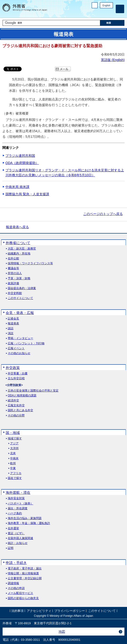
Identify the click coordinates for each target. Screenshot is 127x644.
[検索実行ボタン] (112, 23)
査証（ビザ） (16, 533)
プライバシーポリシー (70, 611)
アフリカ (16, 473)
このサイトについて (20, 298)
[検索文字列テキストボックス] (51, 23)
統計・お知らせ (18, 543)
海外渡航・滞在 (18, 493)
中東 (13, 468)
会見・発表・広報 (20, 313)
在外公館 (13, 259)
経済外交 (13, 401)
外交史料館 (15, 293)
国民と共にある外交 (20, 410)
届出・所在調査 (18, 508)
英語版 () (113, 60)
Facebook (98, 13)
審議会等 (13, 268)
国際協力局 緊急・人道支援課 (27, 194)
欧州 (13, 463)
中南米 (14, 458)
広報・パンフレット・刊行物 (26, 343)
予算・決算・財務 (19, 278)
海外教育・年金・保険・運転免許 (29, 523)
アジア (14, 443)
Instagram (104, 13)
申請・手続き (16, 563)
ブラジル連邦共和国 (20, 156)
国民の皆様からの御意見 (23, 598)
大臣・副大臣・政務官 (22, 249)
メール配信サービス (20, 593)
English (106, 6)
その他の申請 (16, 588)
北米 (13, 453)
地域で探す (15, 439)
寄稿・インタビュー (20, 338)
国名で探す (15, 478)
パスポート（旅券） (20, 504)
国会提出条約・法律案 (22, 288)
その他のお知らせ (19, 353)
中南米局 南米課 (17, 187)
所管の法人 (15, 273)
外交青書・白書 (18, 374)
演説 (11, 333)
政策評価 (13, 283)
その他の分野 (16, 416)
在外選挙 (13, 528)
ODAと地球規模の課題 (22, 396)
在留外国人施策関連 (20, 538)
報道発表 (13, 324)
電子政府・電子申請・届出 (25, 569)
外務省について (18, 243)
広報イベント (16, 348)
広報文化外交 (16, 405)
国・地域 (13, 433)
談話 (11, 328)
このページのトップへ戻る (103, 214)
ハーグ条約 (15, 513)
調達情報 (13, 583)
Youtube (110, 13)
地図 (62, 632)
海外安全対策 (16, 498)
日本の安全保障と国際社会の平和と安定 (33, 391)
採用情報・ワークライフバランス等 (30, 263)
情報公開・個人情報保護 (23, 573)
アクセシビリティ (39, 611)
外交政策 (13, 368)
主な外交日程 (16, 378)
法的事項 (17, 611)
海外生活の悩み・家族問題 (25, 518)
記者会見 (13, 319)
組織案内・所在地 (19, 254)
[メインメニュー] (120, 9)
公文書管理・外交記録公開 (25, 578)
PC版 (95, 5)
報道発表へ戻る (17, 227)
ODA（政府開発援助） (22, 163)
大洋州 (14, 448)
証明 (11, 548)
